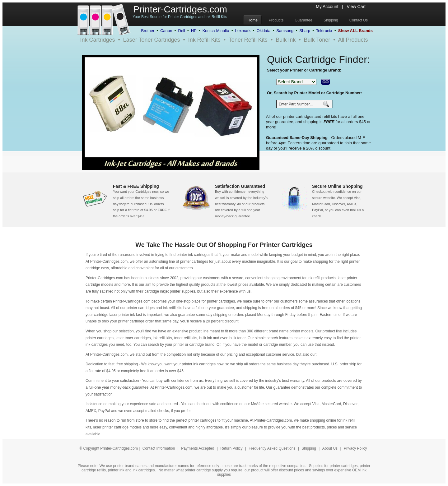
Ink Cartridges (97, 40)
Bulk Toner (317, 40)
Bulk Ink (286, 40)
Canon (166, 31)
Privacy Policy (355, 448)
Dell (181, 31)
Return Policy (232, 448)
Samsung (285, 31)
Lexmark (243, 31)
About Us (330, 448)
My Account (327, 7)
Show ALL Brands (355, 31)
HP (194, 31)
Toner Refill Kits (248, 40)
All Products (353, 40)
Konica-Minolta (216, 31)
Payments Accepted (198, 448)
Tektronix (324, 31)
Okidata (264, 31)
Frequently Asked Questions (272, 448)
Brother (148, 31)
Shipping (309, 448)
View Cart (356, 7)
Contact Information (159, 448)
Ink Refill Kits (204, 40)
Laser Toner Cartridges (152, 40)
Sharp (305, 31)
